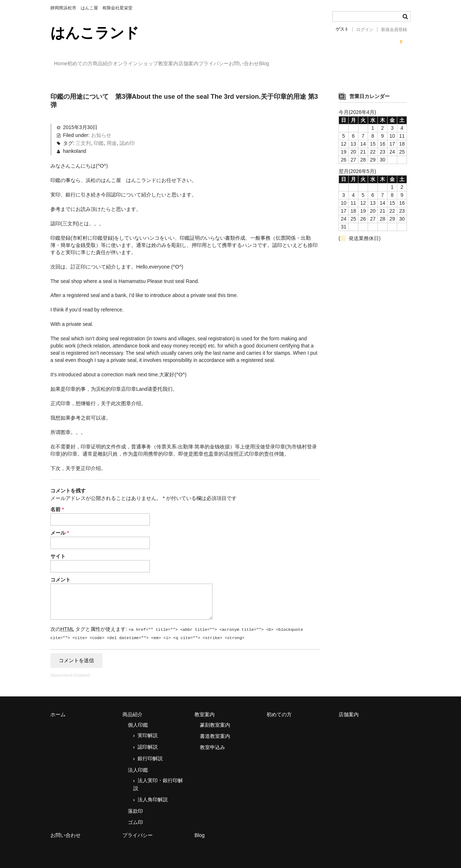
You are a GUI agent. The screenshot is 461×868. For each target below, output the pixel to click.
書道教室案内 (215, 731)
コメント (61, 573)
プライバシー (306, 64)
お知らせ (101, 129)
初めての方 (99, 64)
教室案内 (231, 64)
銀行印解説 (150, 753)
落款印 (135, 806)
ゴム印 (135, 817)
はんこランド (95, 33)
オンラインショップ (184, 64)
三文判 (83, 137)
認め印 (127, 137)
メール (60, 526)
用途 (112, 137)
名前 (57, 503)
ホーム (58, 709)
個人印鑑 (138, 719)
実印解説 (148, 730)
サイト (58, 550)
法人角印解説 (153, 794)
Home (65, 64)
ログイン (365, 30)
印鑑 (99, 137)
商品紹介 (136, 64)
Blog (386, 64)
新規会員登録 (394, 30)
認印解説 (148, 741)
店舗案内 (266, 64)
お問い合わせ (351, 64)
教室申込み (212, 742)
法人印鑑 (138, 765)
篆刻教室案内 (215, 719)
